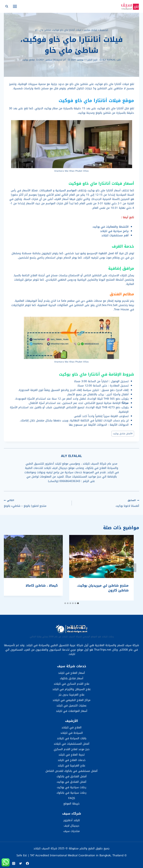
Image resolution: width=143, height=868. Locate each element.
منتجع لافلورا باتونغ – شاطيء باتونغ (36, 503)
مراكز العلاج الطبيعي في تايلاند (71, 700)
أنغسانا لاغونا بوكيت (107, 503)
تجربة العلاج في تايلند (71, 755)
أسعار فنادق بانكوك (72, 678)
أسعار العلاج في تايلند (71, 673)
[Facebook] (27, 863)
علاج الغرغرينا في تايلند (71, 765)
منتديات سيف (71, 831)
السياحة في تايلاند (72, 733)
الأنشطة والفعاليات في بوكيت (111, 227)
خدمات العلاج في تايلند (72, 760)
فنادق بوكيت (90, 30)
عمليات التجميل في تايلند (71, 705)
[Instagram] (14, 863)
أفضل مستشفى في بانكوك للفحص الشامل (71, 771)
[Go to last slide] (133, 568)
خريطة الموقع (71, 804)
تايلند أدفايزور (72, 820)
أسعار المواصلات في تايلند (72, 711)
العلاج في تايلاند (71, 727)
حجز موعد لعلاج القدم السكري (72, 749)
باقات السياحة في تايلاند (72, 738)
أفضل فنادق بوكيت (123, 434)
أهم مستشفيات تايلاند (115, 235)
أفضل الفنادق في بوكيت (71, 782)
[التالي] (10, 568)
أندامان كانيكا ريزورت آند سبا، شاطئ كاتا (111, 588)
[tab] (78, 603)
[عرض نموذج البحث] (7, 6)
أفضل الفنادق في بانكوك (72, 776)
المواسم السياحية (66, 190)
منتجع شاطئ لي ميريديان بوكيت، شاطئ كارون (37, 588)
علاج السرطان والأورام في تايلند (72, 689)
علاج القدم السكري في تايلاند (72, 684)
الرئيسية (104, 30)
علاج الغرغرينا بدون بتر (72, 695)
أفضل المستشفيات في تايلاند (71, 744)
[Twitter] (21, 863)
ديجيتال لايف (71, 826)
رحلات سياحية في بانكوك (71, 793)
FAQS (72, 798)
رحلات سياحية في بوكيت (72, 787)
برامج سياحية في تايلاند (114, 231)
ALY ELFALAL (109, 60)
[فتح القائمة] (15, 6)
